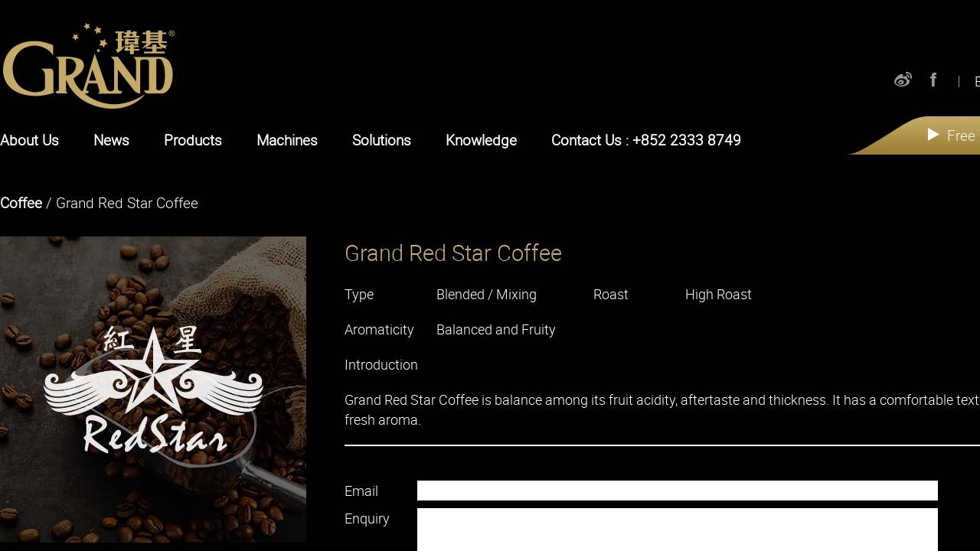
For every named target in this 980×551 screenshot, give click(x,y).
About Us (29, 140)
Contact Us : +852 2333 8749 (646, 140)
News (111, 140)
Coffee (21, 203)
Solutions (382, 140)
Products (193, 140)
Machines (287, 140)
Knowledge (481, 140)
